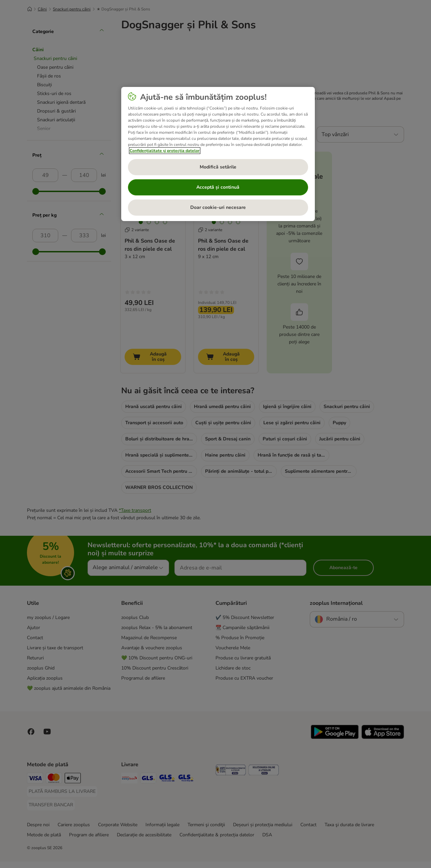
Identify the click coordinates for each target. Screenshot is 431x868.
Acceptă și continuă (218, 187)
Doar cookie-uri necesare (218, 207)
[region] (218, 154)
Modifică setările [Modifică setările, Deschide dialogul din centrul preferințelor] (218, 167)
